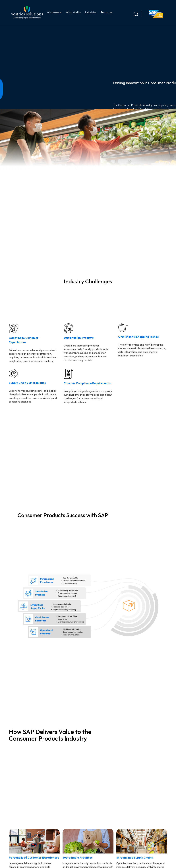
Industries (91, 12)
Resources (107, 12)
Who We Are (55, 12)
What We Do (74, 12)
